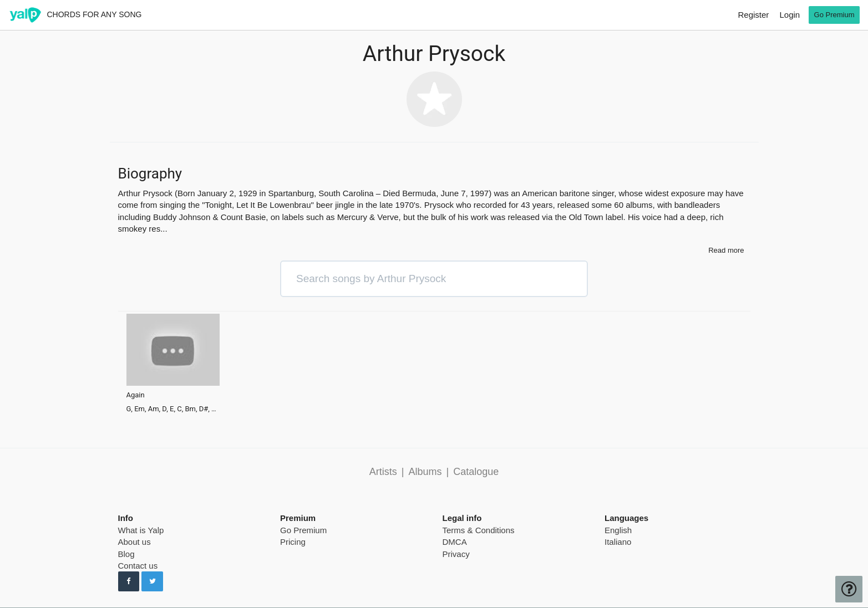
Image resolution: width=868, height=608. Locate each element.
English (618, 530)
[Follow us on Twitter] (152, 581)
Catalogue (476, 472)
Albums (425, 472)
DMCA (455, 542)
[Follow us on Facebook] (129, 581)
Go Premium (303, 530)
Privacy (456, 554)
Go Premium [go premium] (834, 15)
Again (136, 395)
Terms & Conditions (479, 530)
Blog (126, 554)
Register (753, 15)
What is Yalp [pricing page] (141, 530)
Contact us (138, 566)
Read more (726, 250)
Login (790, 15)
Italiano (618, 542)
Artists (383, 472)
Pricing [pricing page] (293, 542)
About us (134, 542)
